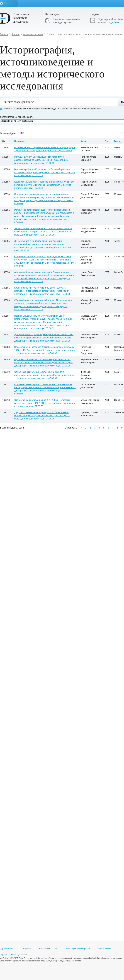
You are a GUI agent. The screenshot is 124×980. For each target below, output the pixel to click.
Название (19, 141)
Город (117, 141)
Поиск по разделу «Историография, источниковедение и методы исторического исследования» (50, 109)
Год (106, 141)
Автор (84, 141)
